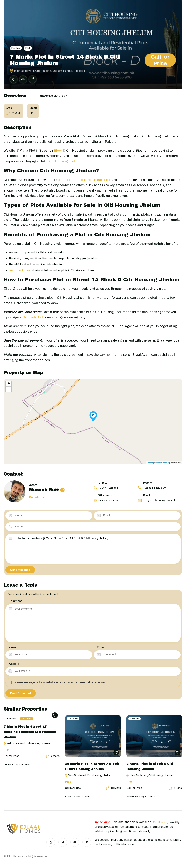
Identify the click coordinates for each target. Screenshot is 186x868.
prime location (69, 182)
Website (14, 666)
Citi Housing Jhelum (64, 163)
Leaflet (150, 465)
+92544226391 (106, 490)
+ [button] (9, 386)
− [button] (9, 391)
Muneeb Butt (34, 319)
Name (12, 649)
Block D (60, 153)
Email (101, 649)
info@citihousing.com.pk (157, 502)
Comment (15, 603)
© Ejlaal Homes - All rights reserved (26, 856)
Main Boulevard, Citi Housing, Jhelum (27, 746)
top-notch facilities (95, 182)
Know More (37, 499)
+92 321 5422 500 (152, 490)
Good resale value (20, 272)
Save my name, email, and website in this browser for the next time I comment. (61, 685)
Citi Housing (161, 822)
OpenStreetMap (163, 465)
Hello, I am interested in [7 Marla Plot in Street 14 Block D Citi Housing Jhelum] (95, 550)
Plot (28, 48)
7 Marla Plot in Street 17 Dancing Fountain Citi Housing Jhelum (30, 734)
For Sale (16, 48)
